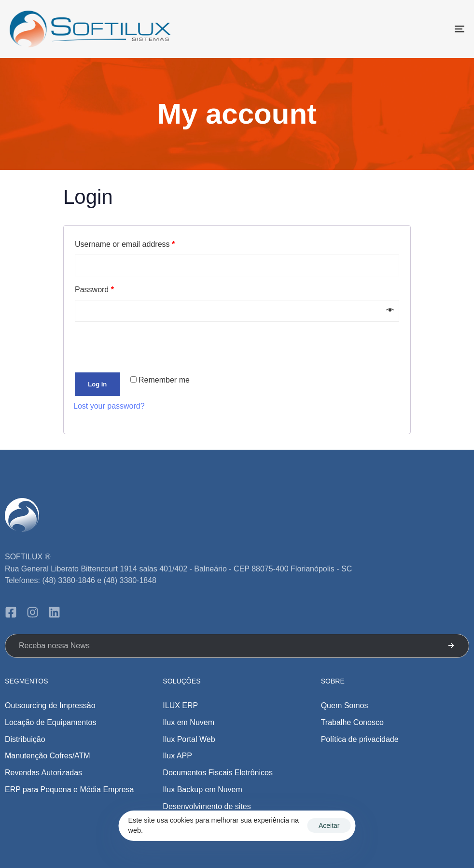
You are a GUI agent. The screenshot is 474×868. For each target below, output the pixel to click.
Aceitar (329, 825)
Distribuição (25, 739)
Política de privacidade (360, 739)
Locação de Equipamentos (50, 722)
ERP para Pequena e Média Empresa (69, 790)
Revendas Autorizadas (43, 773)
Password (94, 290)
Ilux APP (177, 756)
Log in (97, 384)
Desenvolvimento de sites (207, 806)
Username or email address (125, 244)
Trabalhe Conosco (352, 722)
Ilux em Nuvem (188, 722)
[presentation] (139, 347)
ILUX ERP (180, 705)
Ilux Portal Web (189, 739)
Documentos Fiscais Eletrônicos (218, 773)
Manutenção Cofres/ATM (48, 756)
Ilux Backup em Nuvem (202, 790)
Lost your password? (109, 406)
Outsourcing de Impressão (50, 705)
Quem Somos (345, 705)
